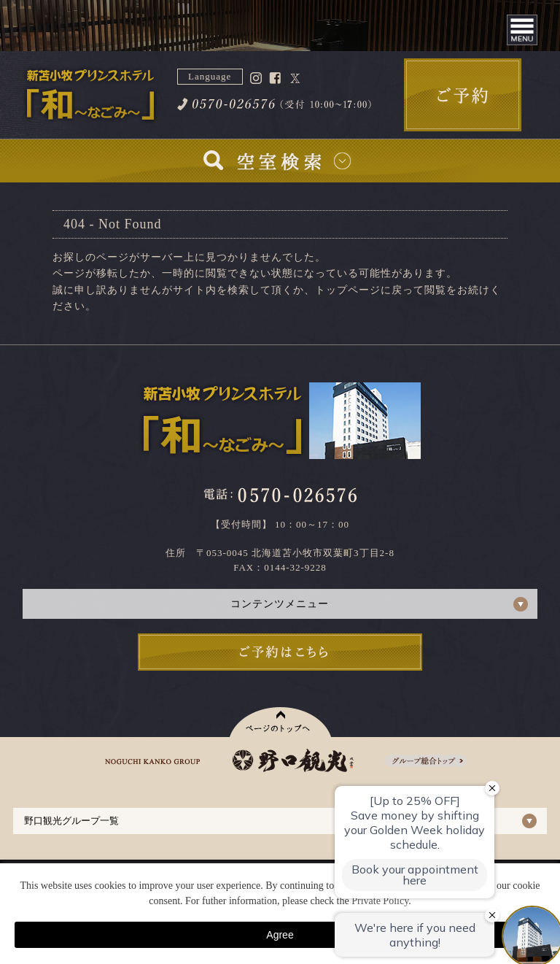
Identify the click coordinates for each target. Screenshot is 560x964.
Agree (280, 935)
